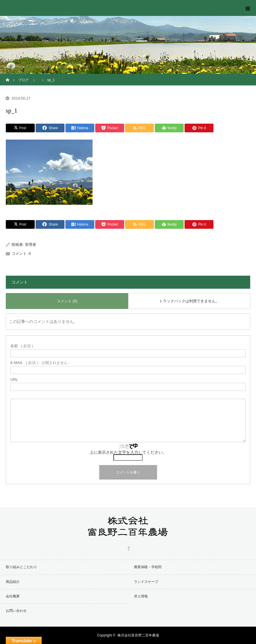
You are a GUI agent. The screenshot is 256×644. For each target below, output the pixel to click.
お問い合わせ (16, 611)
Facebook (128, 548)
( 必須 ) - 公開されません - (40, 363)
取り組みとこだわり (21, 567)
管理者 (31, 245)
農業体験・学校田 (148, 567)
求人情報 (141, 596)
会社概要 (13, 596)
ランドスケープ (146, 582)
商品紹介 (13, 582)
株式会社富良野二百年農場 (138, 635)
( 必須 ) (22, 346)
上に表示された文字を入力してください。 (128, 452)
